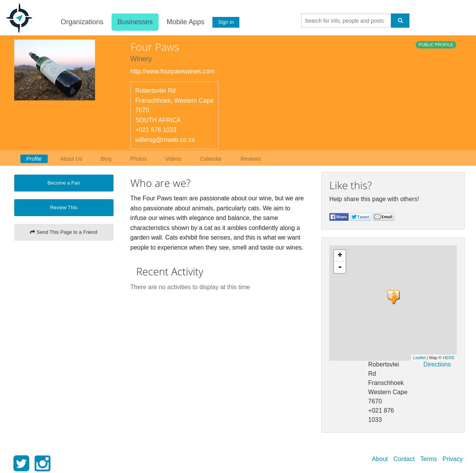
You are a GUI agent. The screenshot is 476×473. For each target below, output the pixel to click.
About (380, 459)
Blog (106, 159)
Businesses (134, 22)
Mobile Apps (185, 22)
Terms (429, 459)
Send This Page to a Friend (64, 232)
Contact (404, 459)
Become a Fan (64, 183)
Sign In (225, 22)
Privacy (453, 459)
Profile (34, 159)
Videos (173, 159)
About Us (71, 159)
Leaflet (419, 358)
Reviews (251, 159)
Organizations (81, 22)
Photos (139, 159)
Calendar (211, 159)
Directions (437, 364)
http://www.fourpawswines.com (173, 71)
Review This (64, 207)
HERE (449, 358)
